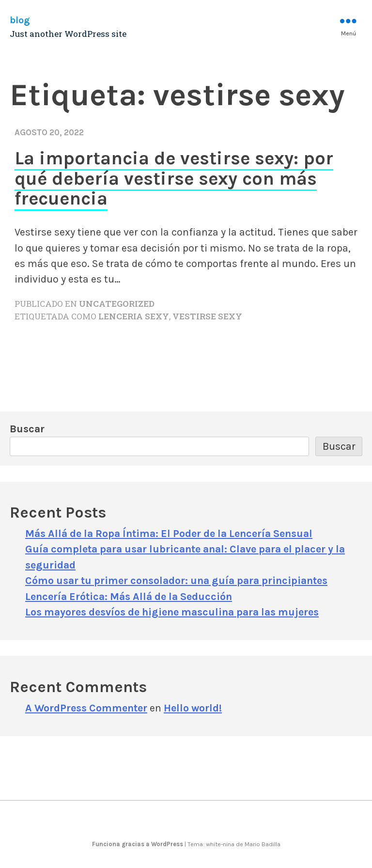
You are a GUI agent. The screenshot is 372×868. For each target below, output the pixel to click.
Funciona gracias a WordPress (138, 844)
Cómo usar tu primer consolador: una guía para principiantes (176, 580)
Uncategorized (117, 304)
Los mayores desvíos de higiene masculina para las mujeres (172, 612)
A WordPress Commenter (86, 708)
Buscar (27, 429)
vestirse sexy (207, 316)
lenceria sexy (134, 316)
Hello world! (193, 708)
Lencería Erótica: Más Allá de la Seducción (129, 596)
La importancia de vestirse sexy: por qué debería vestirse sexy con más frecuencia (174, 178)
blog (20, 20)
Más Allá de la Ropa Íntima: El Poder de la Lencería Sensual (169, 533)
